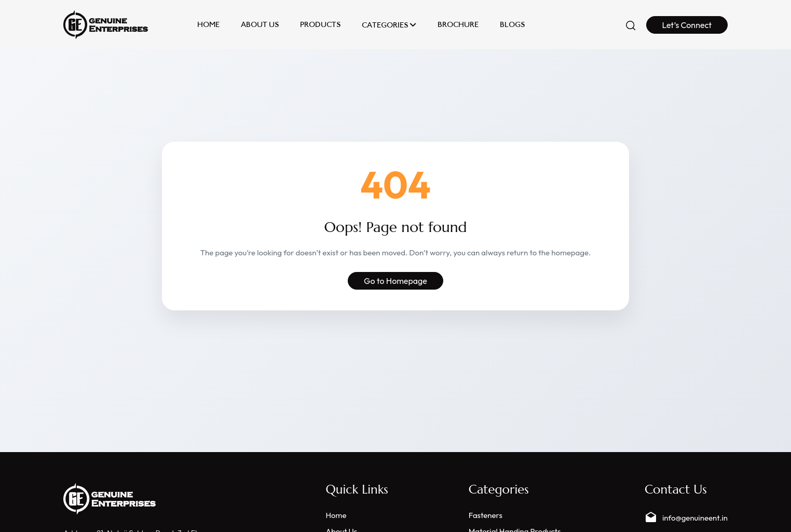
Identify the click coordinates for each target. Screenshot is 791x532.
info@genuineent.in (686, 517)
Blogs (512, 25)
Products (320, 25)
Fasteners (486, 515)
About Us (260, 25)
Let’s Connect (687, 25)
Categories (389, 25)
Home (208, 25)
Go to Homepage (395, 281)
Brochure (458, 25)
